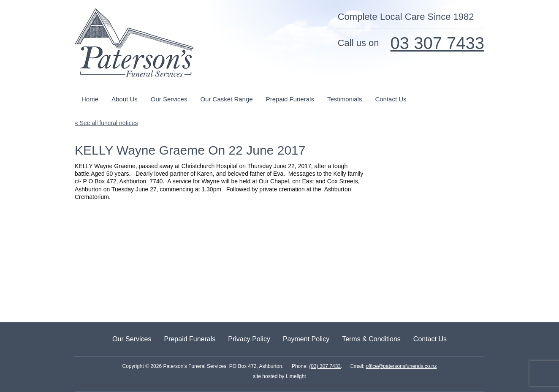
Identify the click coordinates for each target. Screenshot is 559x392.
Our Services (169, 99)
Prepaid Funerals (290, 99)
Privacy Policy (249, 339)
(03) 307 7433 (325, 366)
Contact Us (391, 99)
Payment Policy (306, 339)
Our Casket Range (226, 99)
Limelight (295, 376)
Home (90, 99)
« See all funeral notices (106, 123)
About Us (125, 99)
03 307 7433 (437, 43)
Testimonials (345, 99)
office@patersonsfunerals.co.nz (401, 366)
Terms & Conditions (371, 339)
